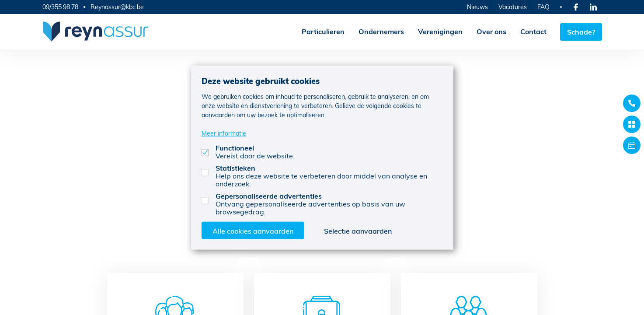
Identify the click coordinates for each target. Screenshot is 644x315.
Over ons (491, 31)
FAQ (543, 7)
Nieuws (477, 7)
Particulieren (323, 31)
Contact (533, 31)
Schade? (581, 31)
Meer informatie (224, 133)
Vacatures (513, 7)
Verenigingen (440, 31)
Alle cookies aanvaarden (253, 230)
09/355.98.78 (60, 7)
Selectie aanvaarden (358, 230)
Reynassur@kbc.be (117, 7)
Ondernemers (381, 31)
